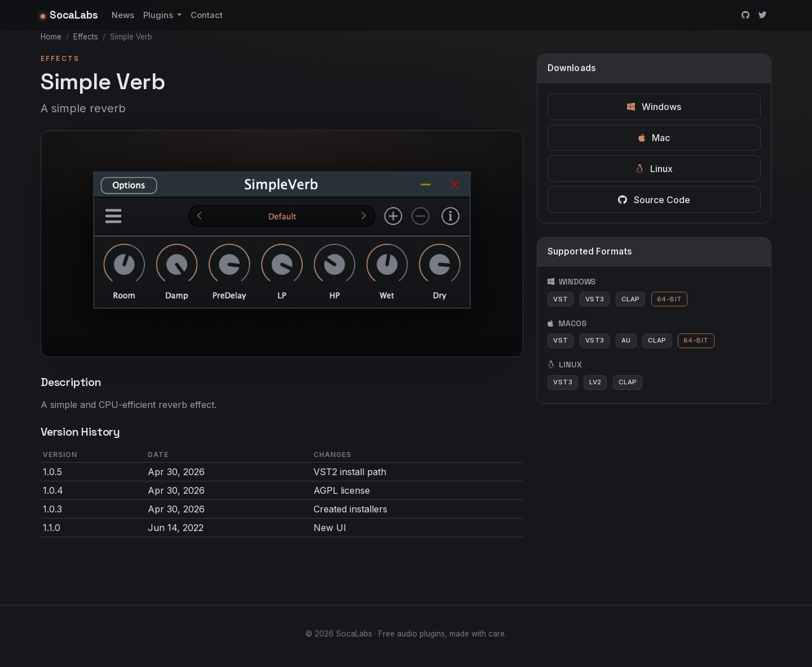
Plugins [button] (159, 15)
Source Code (654, 200)
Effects (86, 37)
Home (51, 37)
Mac (654, 138)
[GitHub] (745, 15)
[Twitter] (763, 15)
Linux (654, 169)
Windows (654, 107)
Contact (207, 15)
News (123, 15)
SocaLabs (69, 15)
